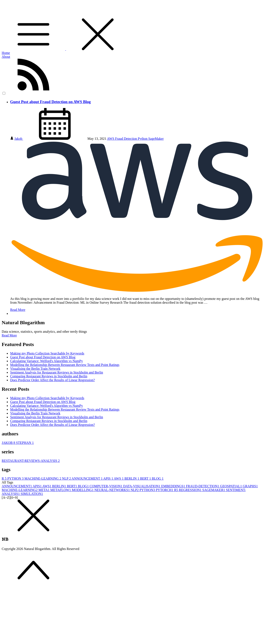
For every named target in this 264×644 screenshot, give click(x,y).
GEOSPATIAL (231, 486)
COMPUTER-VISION (107, 486)
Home (6, 53)
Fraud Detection (126, 139)
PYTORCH (165, 490)
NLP (67, 478)
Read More (18, 310)
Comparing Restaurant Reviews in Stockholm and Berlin (49, 376)
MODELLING (83, 490)
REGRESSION (191, 490)
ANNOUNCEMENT (87, 478)
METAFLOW (61, 490)
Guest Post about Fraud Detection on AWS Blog (50, 102)
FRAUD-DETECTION (203, 486)
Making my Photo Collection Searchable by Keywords (47, 353)
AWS (111, 139)
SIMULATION (32, 494)
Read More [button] (9, 335)
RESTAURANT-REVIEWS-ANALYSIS (31, 461)
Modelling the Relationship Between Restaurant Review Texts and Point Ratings (65, 365)
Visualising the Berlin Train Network (35, 369)
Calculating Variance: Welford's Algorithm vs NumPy (47, 361)
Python (143, 139)
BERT (146, 478)
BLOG (158, 478)
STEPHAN (25, 443)
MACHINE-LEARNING (43, 478)
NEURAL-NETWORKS (112, 490)
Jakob (19, 139)
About (6, 57)
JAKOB (9, 443)
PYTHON (16, 478)
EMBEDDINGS (174, 486)
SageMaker (156, 139)
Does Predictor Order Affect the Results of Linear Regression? (52, 380)
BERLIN (132, 478)
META (44, 490)
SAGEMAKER (214, 490)
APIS (109, 478)
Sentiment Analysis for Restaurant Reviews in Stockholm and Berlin (57, 372)
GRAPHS (250, 486)
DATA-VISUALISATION (142, 486)
